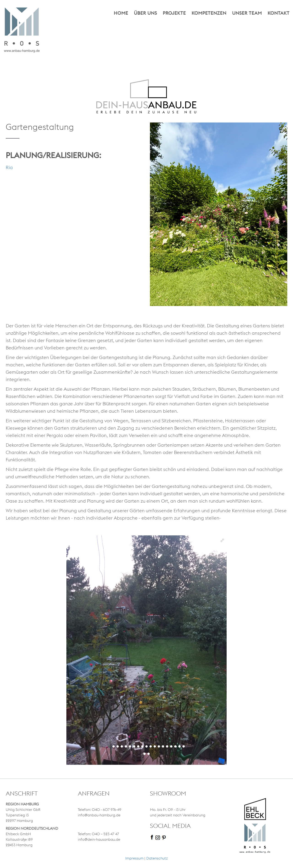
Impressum (134, 858)
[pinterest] (164, 837)
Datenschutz (157, 858)
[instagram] (158, 837)
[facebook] (152, 837)
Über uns (145, 13)
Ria (9, 167)
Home (121, 13)
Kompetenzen (209, 13)
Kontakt (279, 13)
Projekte (174, 13)
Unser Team (247, 13)
